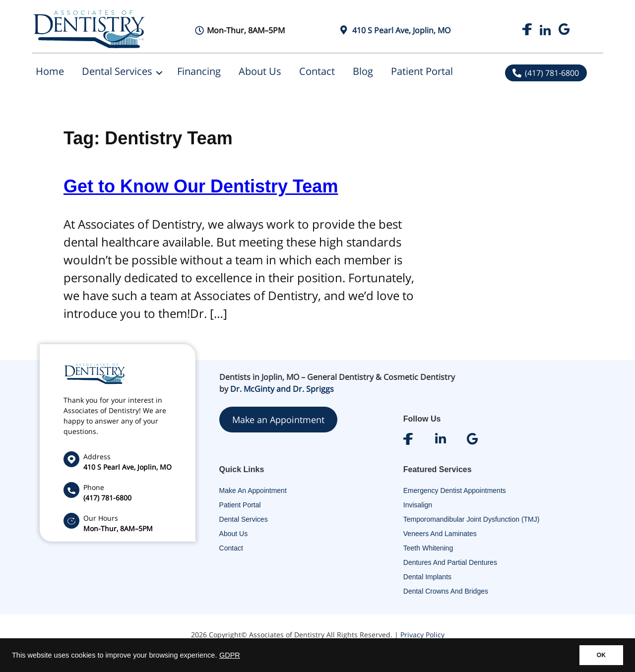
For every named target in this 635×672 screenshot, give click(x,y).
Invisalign (418, 505)
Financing (199, 71)
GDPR (230, 655)
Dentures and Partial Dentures (450, 562)
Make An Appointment (253, 490)
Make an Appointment (278, 420)
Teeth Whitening (428, 548)
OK (601, 655)
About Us (260, 71)
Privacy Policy (422, 635)
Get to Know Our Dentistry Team (201, 186)
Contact (317, 71)
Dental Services (117, 71)
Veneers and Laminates (440, 534)
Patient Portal (422, 71)
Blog (363, 71)
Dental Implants (427, 577)
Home (50, 71)
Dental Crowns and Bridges (446, 591)
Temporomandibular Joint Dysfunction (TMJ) (472, 519)
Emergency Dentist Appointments (455, 490)
